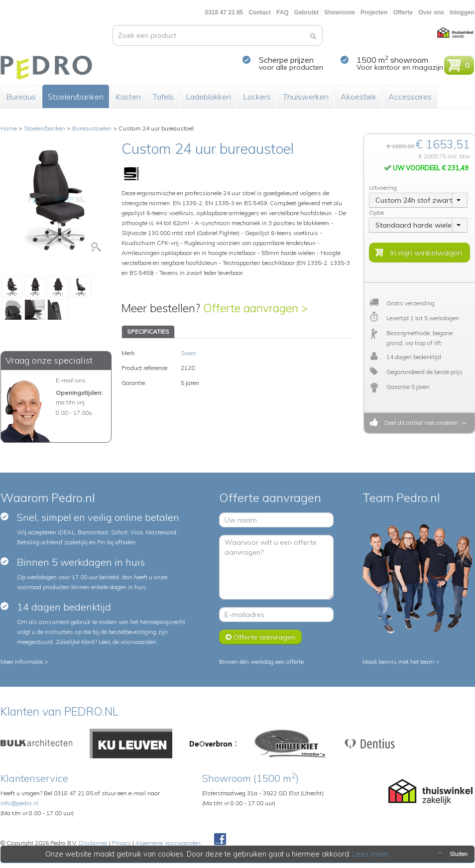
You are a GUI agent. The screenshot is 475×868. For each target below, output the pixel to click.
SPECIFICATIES (148, 331)
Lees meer (370, 854)
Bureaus (21, 97)
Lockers (257, 97)
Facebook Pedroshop (220, 840)
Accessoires (410, 97)
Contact (260, 12)
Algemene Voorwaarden (168, 843)
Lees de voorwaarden (127, 642)
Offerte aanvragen (260, 637)
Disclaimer (93, 843)
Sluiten (452, 854)
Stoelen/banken (76, 97)
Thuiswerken (306, 97)
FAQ (283, 12)
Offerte (403, 12)
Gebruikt (306, 12)
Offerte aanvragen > (255, 308)
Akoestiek (358, 97)
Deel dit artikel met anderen (420, 423)
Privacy (121, 843)
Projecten (374, 12)
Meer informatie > (24, 662)
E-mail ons (71, 380)
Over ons (431, 12)
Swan (188, 353)
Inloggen (462, 12)
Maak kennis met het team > (401, 662)
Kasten (128, 97)
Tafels (163, 97)
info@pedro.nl (19, 803)
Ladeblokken (208, 97)
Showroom (340, 12)
